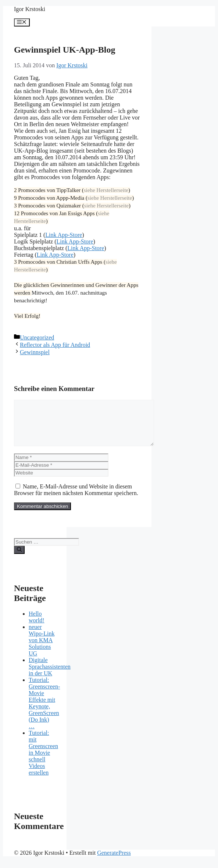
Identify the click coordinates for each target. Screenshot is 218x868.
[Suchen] (19, 559)
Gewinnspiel (35, 352)
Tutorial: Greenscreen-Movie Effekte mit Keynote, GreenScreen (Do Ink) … (44, 712)
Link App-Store (64, 235)
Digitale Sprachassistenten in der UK (50, 675)
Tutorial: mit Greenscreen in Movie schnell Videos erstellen (43, 762)
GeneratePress (114, 862)
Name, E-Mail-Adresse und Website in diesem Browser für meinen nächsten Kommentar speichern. (76, 499)
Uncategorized (37, 337)
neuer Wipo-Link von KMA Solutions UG (42, 649)
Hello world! (37, 626)
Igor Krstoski (30, 9)
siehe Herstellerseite (106, 190)
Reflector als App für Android (55, 345)
